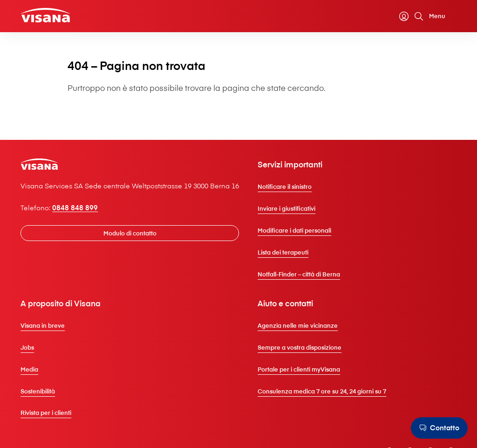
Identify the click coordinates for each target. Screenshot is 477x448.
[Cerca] (412, 17)
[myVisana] (397, 17)
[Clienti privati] (53, 17)
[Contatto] (438, 428)
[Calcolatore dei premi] (382, 17)
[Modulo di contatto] (139, 257)
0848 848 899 (82, 231)
